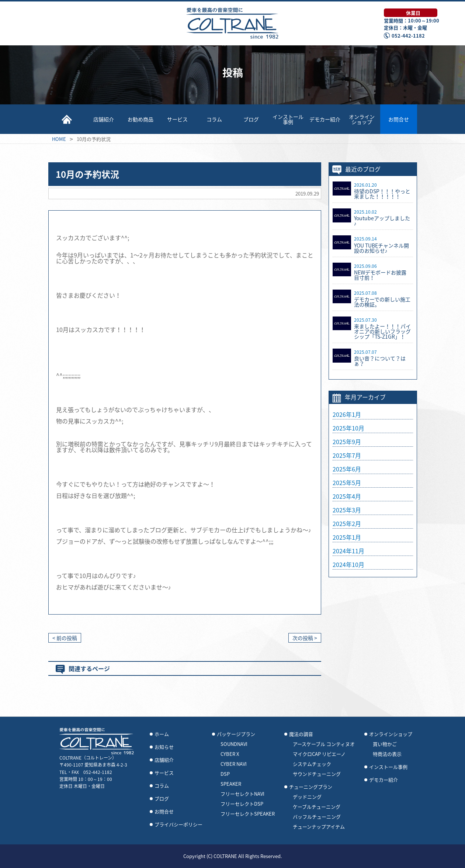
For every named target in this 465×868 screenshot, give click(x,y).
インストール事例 (288, 119)
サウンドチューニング (317, 774)
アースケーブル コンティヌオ (324, 744)
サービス (177, 119)
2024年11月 (348, 551)
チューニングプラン (311, 787)
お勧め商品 (140, 119)
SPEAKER (231, 784)
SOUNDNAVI (234, 744)
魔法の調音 (301, 734)
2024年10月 (348, 564)
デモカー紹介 (325, 119)
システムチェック (312, 764)
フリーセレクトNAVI (242, 794)
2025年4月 (347, 496)
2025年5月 (347, 483)
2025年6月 (347, 469)
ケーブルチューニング (317, 807)
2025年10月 (348, 428)
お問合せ (399, 119)
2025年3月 (347, 510)
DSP (225, 774)
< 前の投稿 (65, 638)
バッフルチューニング (317, 817)
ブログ (251, 119)
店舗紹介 (104, 119)
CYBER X (230, 754)
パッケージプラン (236, 734)
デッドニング (307, 797)
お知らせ (164, 747)
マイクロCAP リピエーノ (319, 754)
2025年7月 (347, 455)
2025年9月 (347, 442)
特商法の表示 (387, 754)
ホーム (162, 734)
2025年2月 (347, 523)
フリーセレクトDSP (242, 804)
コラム (214, 119)
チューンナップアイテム (319, 827)
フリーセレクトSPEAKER (248, 814)
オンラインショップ (362, 119)
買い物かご (385, 744)
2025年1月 (347, 537)
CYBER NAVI (234, 764)
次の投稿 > (305, 638)
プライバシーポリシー (178, 824)
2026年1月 (347, 414)
